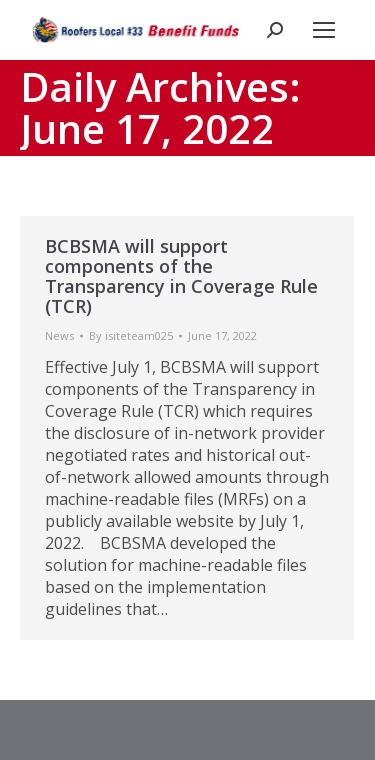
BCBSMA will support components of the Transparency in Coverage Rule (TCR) (181, 276)
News (59, 335)
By (131, 335)
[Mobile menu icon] (324, 30)
